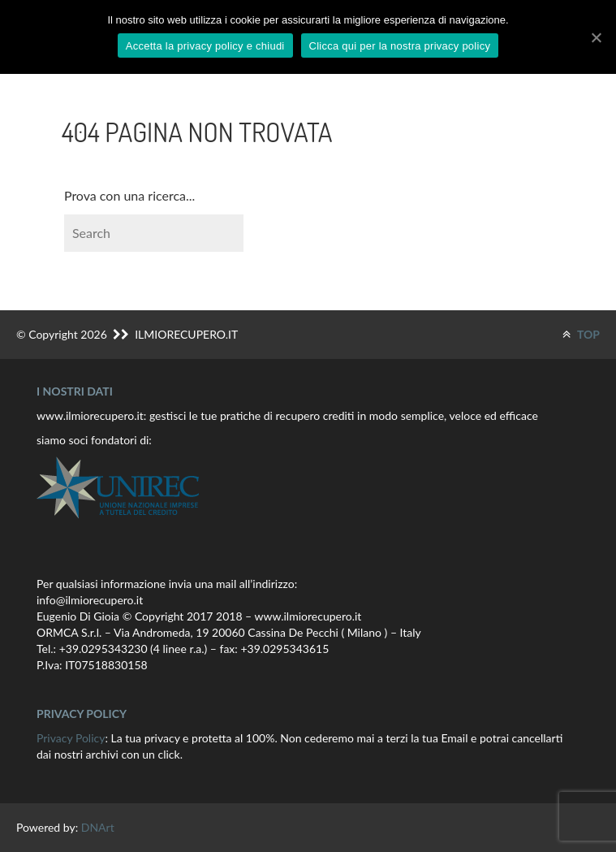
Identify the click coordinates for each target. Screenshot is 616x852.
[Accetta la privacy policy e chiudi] (596, 37)
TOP (581, 334)
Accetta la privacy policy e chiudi (205, 46)
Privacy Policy (71, 738)
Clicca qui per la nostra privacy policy (400, 46)
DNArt (98, 827)
